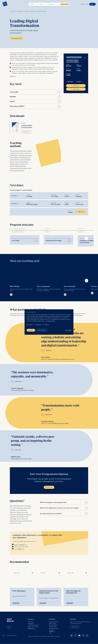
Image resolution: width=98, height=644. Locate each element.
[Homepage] (5, 4)
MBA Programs (52, 623)
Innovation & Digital (33, 11)
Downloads (57, 636)
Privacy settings (51, 636)
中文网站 (51, 632)
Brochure (70, 82)
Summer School (53, 627)
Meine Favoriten (84, 4)
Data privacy (43, 636)
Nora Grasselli (70, 286)
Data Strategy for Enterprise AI (73, 592)
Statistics (47, 325)
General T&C (37, 636)
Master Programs (53, 625)
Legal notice (31, 636)
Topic (41, 4)
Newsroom (52, 630)
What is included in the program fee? (64, 502)
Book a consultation (20, 545)
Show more (49, 350)
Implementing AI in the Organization (49, 592)
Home (11, 11)
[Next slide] (86, 239)
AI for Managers (19, 591)
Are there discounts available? (64, 514)
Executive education (20, 11)
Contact (79, 82)
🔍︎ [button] (87, 4)
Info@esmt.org (31, 628)
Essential (31, 325)
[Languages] (9, 627)
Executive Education (54, 622)
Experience (52, 4)
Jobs (50, 633)
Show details (68, 330)
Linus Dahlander (43, 286)
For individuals (26, 11)
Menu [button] (92, 4)
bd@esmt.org (21, 549)
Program (32, 4)
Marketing (39, 325)
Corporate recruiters (54, 628)
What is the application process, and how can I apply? (64, 508)
